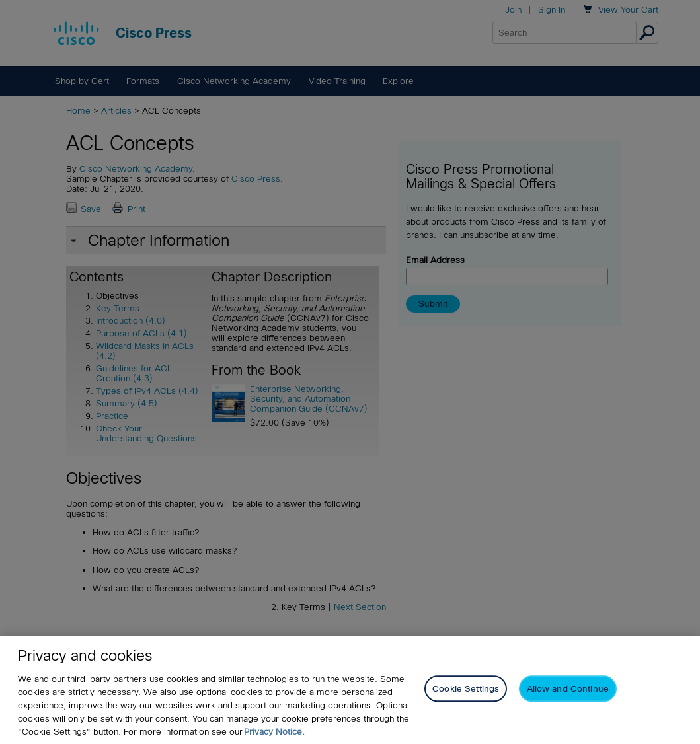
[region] (350, 690)
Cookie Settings (466, 689)
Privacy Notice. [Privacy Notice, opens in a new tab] (274, 732)
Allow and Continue (568, 689)
